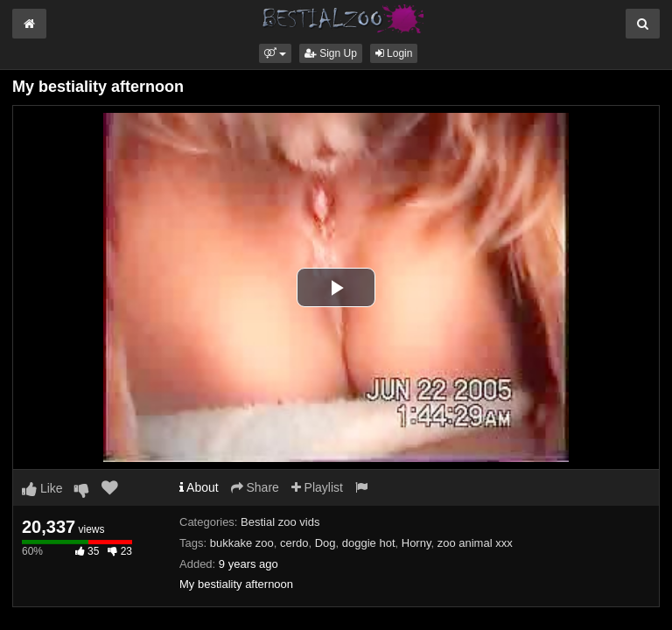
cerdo (294, 543)
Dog (325, 543)
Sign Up (331, 53)
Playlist (317, 487)
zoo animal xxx (475, 543)
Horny (416, 543)
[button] (275, 53)
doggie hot (369, 543)
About (199, 487)
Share (255, 487)
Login (394, 53)
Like (42, 488)
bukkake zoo (242, 543)
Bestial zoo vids (280, 522)
